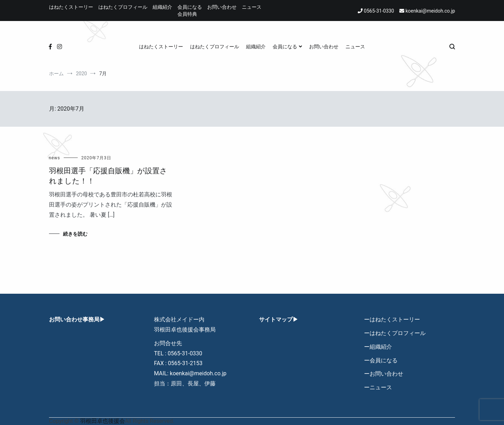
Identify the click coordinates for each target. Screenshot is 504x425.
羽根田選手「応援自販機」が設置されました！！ (108, 176)
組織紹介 (162, 7)
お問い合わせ (222, 7)
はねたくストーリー (71, 7)
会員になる (190, 7)
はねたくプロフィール (123, 7)
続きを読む (75, 234)
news (55, 158)
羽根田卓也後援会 (103, 421)
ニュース (252, 7)
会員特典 (187, 14)
